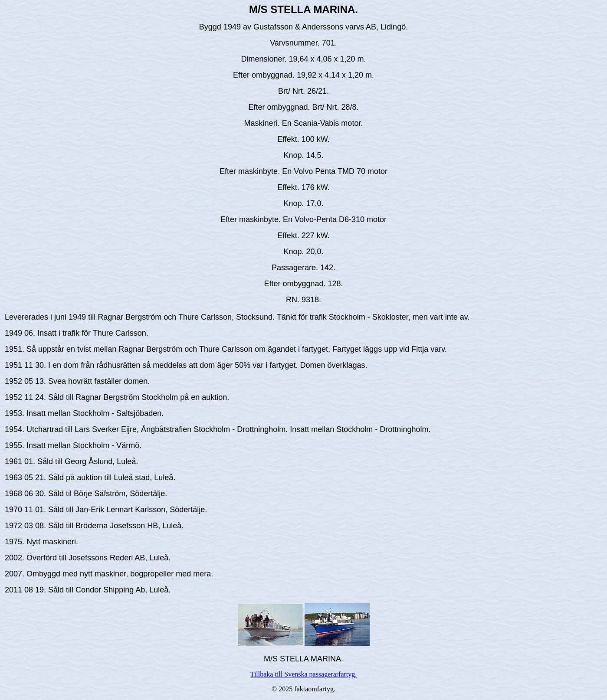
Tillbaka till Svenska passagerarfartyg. (304, 674)
